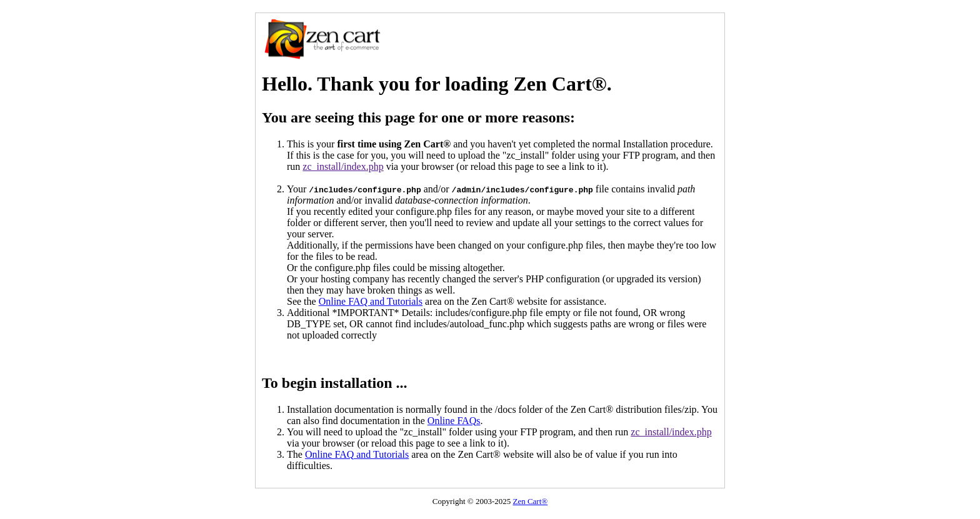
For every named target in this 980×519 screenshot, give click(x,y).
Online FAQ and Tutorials (371, 301)
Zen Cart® (530, 501)
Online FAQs (454, 421)
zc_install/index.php (343, 166)
